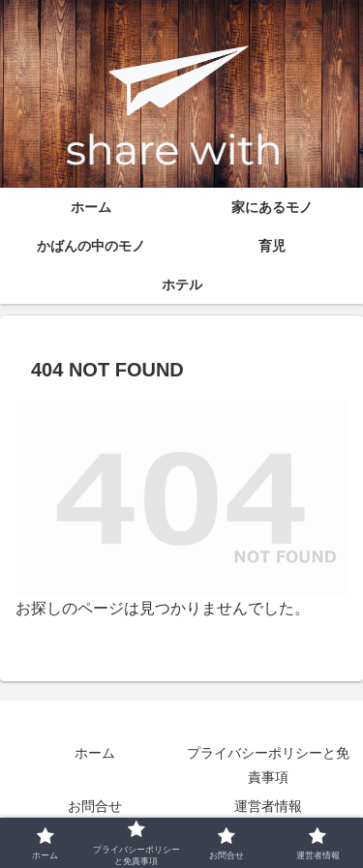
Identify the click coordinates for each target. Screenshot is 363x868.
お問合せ (95, 806)
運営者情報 (268, 806)
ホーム (95, 753)
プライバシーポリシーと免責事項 (268, 765)
